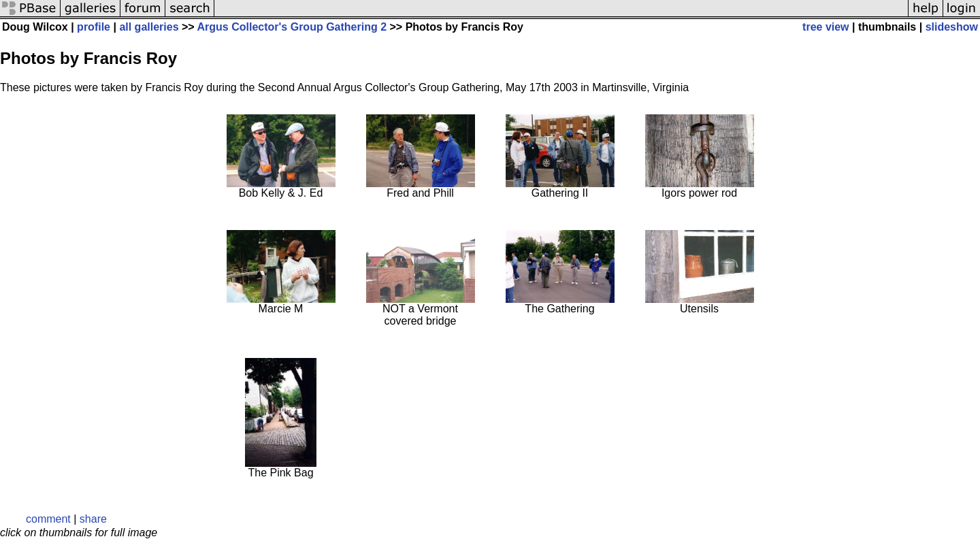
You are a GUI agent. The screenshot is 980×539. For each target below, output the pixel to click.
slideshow (952, 27)
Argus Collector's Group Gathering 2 (292, 27)
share (93, 519)
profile (94, 27)
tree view (826, 27)
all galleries (149, 27)
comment (48, 519)
